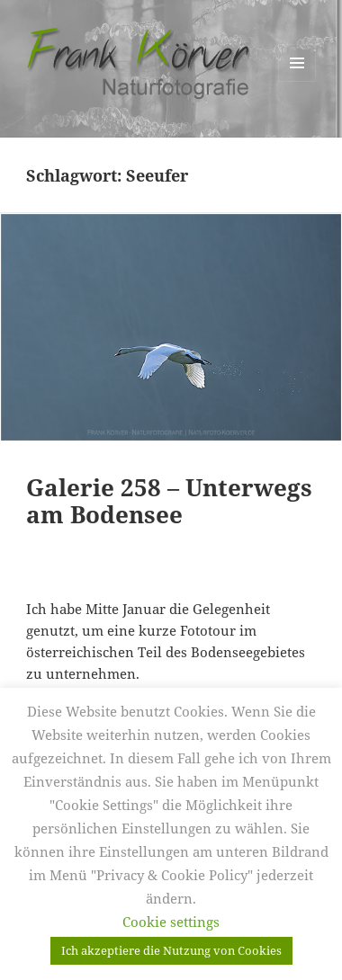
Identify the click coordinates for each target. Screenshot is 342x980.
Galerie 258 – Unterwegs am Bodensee (169, 501)
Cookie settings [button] (171, 922)
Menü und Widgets (297, 81)
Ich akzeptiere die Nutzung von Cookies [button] (171, 950)
